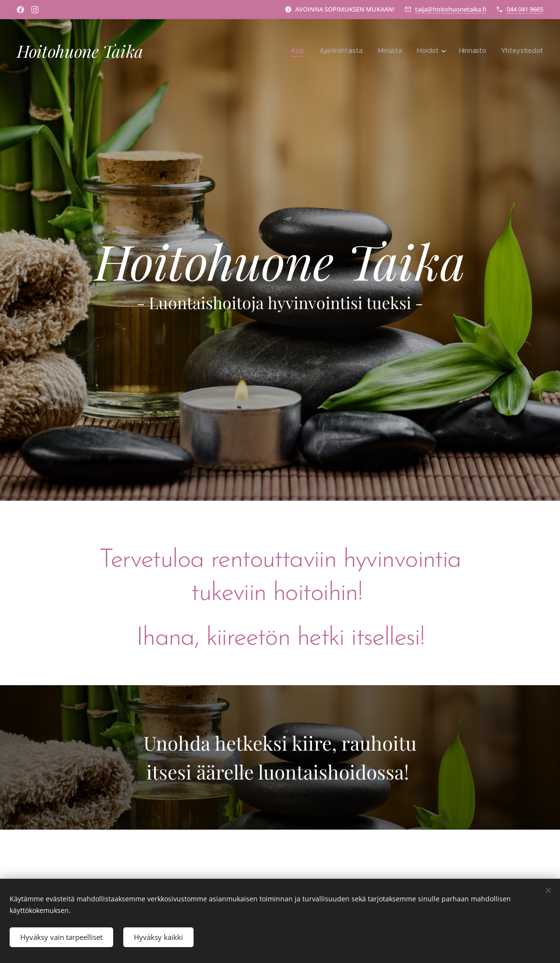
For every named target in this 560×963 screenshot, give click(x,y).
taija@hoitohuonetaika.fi (451, 9)
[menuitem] (295, 51)
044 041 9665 (525, 9)
